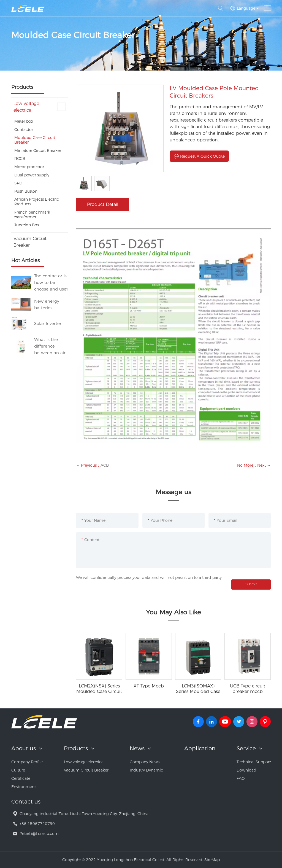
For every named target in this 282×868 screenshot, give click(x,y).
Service (246, 748)
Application (200, 748)
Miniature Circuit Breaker (38, 151)
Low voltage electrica (40, 107)
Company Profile (27, 762)
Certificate (21, 778)
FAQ (241, 778)
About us (24, 748)
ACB (105, 465)
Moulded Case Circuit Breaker (35, 140)
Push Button (26, 191)
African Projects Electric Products (37, 202)
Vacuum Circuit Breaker (30, 242)
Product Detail (103, 204)
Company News (145, 762)
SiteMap (212, 860)
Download (246, 770)
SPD (18, 183)
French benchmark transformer (32, 215)
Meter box (24, 121)
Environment (24, 787)
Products (76, 748)
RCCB (20, 158)
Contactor (24, 130)
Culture (18, 770)
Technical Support (254, 762)
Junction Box (27, 225)
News (137, 748)
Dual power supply (32, 175)
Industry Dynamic (146, 770)
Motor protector (29, 167)
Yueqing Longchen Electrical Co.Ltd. (28, 8)
